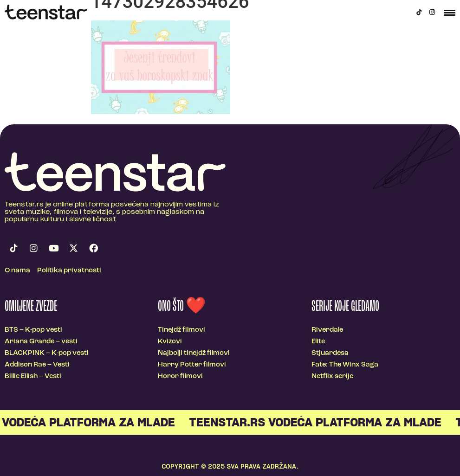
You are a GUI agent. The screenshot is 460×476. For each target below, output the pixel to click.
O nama (17, 271)
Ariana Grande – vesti (41, 342)
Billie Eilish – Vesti (33, 376)
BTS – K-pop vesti (33, 330)
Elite (318, 342)
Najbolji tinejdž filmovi (194, 353)
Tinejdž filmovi (181, 330)
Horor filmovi (180, 376)
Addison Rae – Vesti (37, 365)
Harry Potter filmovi (192, 365)
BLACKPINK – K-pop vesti (47, 353)
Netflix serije (332, 376)
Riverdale (327, 330)
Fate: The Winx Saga (345, 365)
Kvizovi (170, 342)
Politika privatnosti (69, 271)
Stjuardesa (330, 353)
